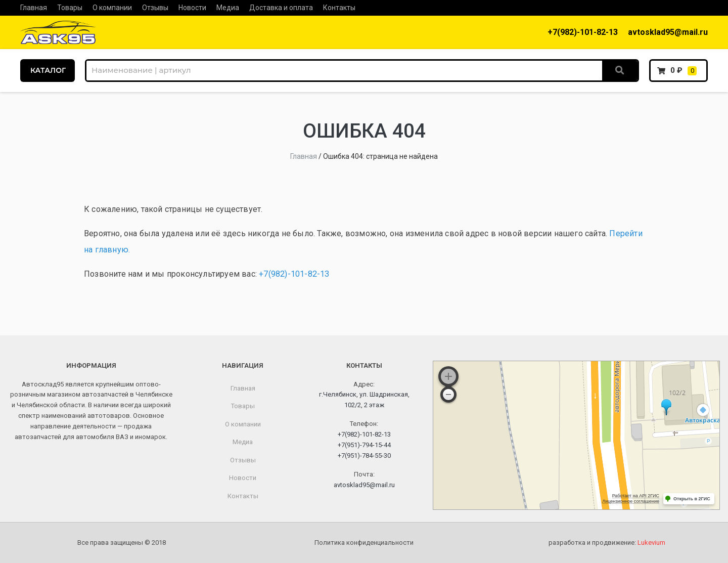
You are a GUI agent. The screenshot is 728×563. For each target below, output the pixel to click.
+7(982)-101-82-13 (583, 32)
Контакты (339, 8)
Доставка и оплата (281, 8)
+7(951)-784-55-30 (364, 456)
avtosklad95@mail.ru (668, 32)
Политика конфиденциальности (364, 543)
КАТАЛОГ (48, 70)
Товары (70, 8)
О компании (112, 8)
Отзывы (155, 8)
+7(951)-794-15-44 (364, 445)
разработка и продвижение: (607, 543)
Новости (192, 8)
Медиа (228, 8)
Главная (34, 8)
